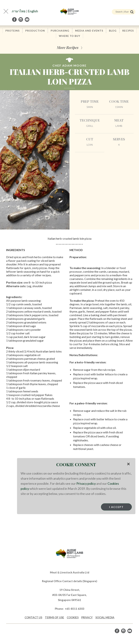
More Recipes (68, 47)
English (33, 11)
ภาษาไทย (19, 11)
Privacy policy (86, 483)
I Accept (116, 507)
